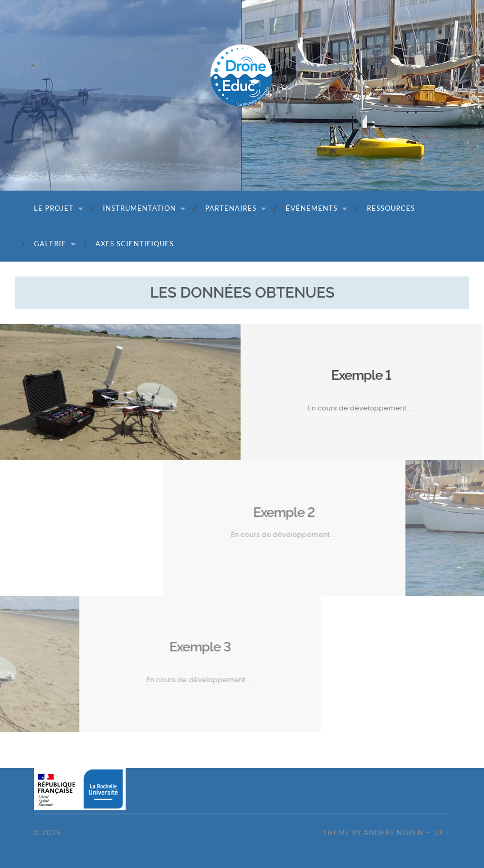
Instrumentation (139, 208)
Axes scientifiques (135, 244)
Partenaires (231, 208)
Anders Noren (394, 833)
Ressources (391, 208)
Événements (312, 208)
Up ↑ (442, 833)
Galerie (50, 244)
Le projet (54, 208)
